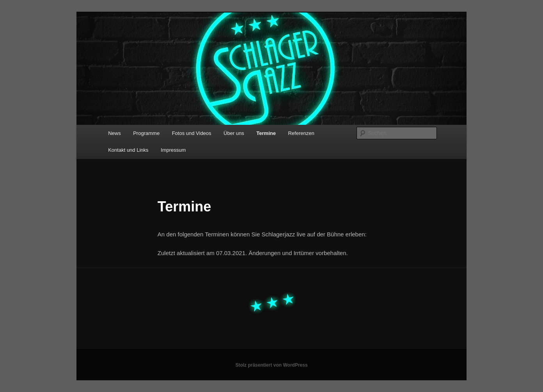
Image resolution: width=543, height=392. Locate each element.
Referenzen (301, 133)
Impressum (173, 150)
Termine (266, 133)
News (114, 133)
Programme (146, 133)
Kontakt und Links (128, 150)
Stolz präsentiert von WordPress (271, 365)
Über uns (234, 133)
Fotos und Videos (192, 133)
